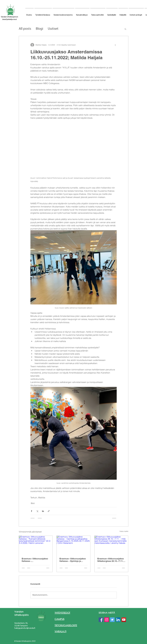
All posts (25, 29)
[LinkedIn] (118, 620)
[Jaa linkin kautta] (49, 511)
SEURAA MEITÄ (107, 613)
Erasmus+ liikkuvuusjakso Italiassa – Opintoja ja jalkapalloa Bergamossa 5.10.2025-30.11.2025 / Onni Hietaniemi (73, 560)
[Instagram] (107, 620)
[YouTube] (124, 620)
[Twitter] (112, 620)
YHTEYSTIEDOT (62, 613)
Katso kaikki (124, 531)
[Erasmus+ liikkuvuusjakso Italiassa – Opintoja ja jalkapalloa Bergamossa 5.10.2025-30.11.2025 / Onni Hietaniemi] (73, 545)
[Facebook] (101, 620)
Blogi (39, 29)
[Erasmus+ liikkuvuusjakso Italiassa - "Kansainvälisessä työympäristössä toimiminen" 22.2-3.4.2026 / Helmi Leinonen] (36, 545)
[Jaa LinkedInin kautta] (43, 511)
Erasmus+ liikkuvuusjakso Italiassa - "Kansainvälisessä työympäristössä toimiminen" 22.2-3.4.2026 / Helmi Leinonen (35, 560)
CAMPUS (59, 619)
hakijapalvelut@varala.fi (25, 628)
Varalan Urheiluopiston (10, 17)
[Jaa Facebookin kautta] (32, 511)
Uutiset (53, 29)
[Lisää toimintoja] (115, 45)
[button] (43, 14)
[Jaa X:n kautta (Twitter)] (37, 511)
